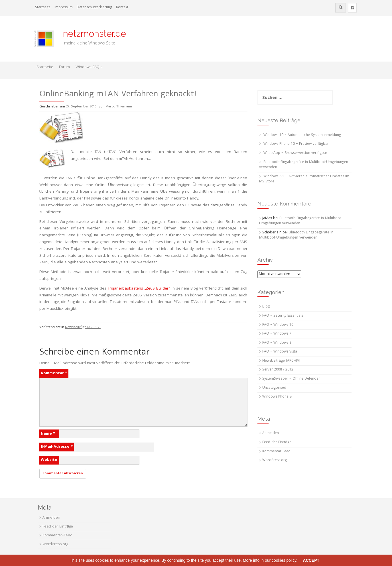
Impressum (64, 8)
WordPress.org (275, 460)
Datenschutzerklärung (94, 8)
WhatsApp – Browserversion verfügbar (295, 153)
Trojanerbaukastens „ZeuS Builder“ (139, 289)
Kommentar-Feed (276, 452)
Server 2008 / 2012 (278, 370)
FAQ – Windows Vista (280, 352)
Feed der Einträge (277, 442)
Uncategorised (274, 388)
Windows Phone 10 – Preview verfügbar (296, 144)
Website (49, 460)
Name (48, 434)
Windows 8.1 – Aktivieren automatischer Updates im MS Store (304, 179)
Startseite (43, 8)
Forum (64, 67)
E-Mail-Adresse (57, 447)
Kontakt (122, 8)
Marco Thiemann (119, 107)
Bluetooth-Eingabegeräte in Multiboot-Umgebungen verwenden (304, 165)
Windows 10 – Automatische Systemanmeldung (302, 135)
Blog (266, 307)
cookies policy (284, 560)
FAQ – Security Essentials (283, 316)
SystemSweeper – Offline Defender (291, 379)
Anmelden (271, 433)
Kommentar (54, 373)
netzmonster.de (91, 33)
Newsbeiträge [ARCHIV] (83, 327)
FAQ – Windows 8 (277, 343)
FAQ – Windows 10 (278, 325)
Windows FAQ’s (89, 67)
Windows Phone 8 (277, 397)
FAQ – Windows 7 (277, 334)
